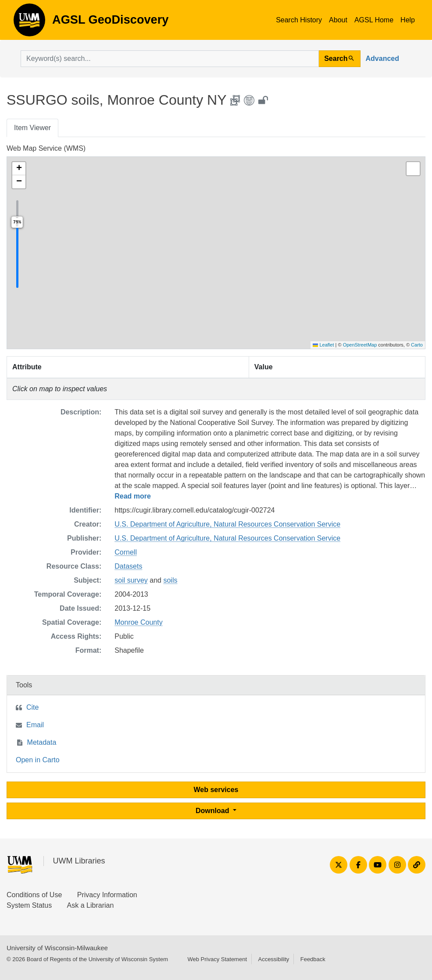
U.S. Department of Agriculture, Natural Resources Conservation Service (227, 524)
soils (170, 580)
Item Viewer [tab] (32, 128)
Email (35, 725)
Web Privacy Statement (217, 959)
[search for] (170, 59)
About (338, 20)
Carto (417, 345)
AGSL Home (374, 20)
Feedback (313, 959)
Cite (32, 707)
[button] (19, 169)
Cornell (126, 552)
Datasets (128, 566)
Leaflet (323, 345)
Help (408, 20)
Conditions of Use (34, 895)
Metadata (42, 742)
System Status (29, 905)
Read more (133, 496)
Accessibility (273, 959)
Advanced (382, 58)
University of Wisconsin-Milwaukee (57, 948)
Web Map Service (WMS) (46, 148)
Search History (299, 20)
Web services (216, 790)
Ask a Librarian (91, 905)
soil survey (131, 580)
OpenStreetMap (360, 345)
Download (213, 811)
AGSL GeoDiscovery (29, 23)
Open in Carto (38, 760)
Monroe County (138, 622)
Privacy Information (107, 895)
